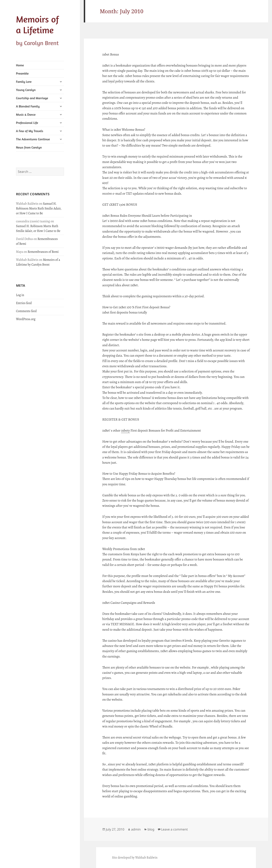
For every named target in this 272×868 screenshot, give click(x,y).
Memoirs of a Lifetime (37, 25)
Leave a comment (174, 829)
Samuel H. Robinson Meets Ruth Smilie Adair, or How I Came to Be (39, 208)
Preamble (22, 73)
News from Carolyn (29, 147)
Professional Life (27, 123)
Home (20, 65)
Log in (20, 295)
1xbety (125, 430)
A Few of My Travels (30, 131)
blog (151, 829)
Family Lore (24, 82)
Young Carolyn (26, 90)
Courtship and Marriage (32, 98)
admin (136, 829)
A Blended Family (28, 106)
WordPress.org (26, 319)
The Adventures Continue (33, 139)
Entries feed (24, 303)
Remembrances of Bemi (43, 252)
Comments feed (26, 311)
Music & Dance (26, 114)
